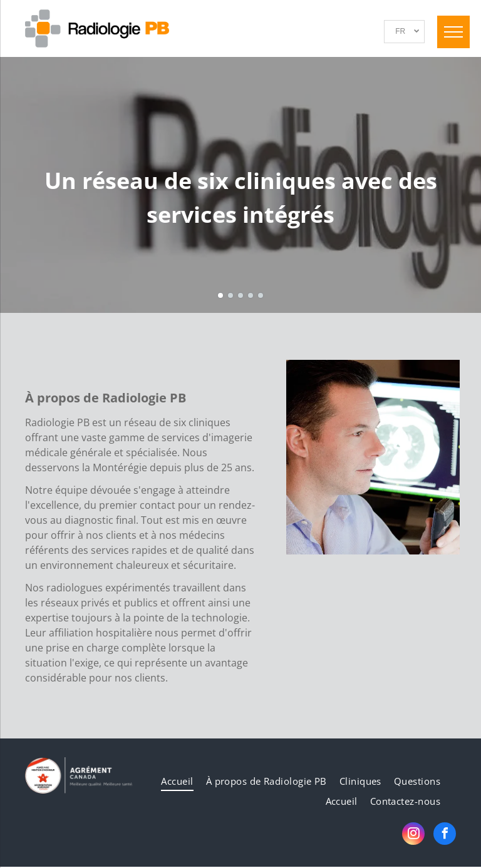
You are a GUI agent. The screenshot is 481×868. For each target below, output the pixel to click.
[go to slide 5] (261, 295)
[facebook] (445, 835)
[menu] (453, 32)
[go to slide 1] (220, 295)
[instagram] (413, 835)
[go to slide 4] (251, 295)
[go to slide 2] (230, 295)
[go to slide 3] (240, 295)
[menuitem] (177, 781)
